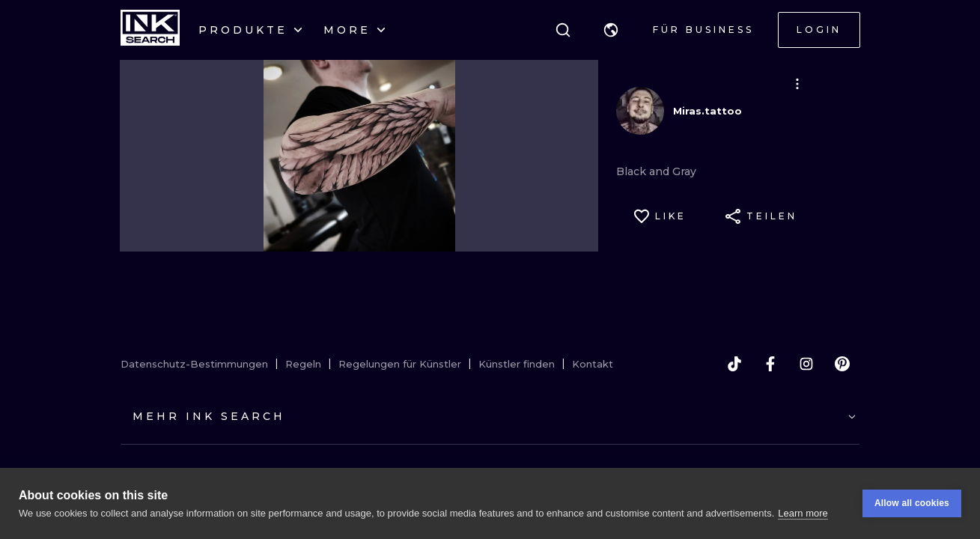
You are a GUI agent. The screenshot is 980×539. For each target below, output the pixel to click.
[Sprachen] (611, 30)
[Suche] (563, 30)
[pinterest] (842, 364)
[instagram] (806, 364)
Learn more (803, 513)
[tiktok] (734, 364)
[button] (611, 30)
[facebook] (770, 364)
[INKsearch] (150, 30)
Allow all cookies (912, 503)
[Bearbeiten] (797, 84)
